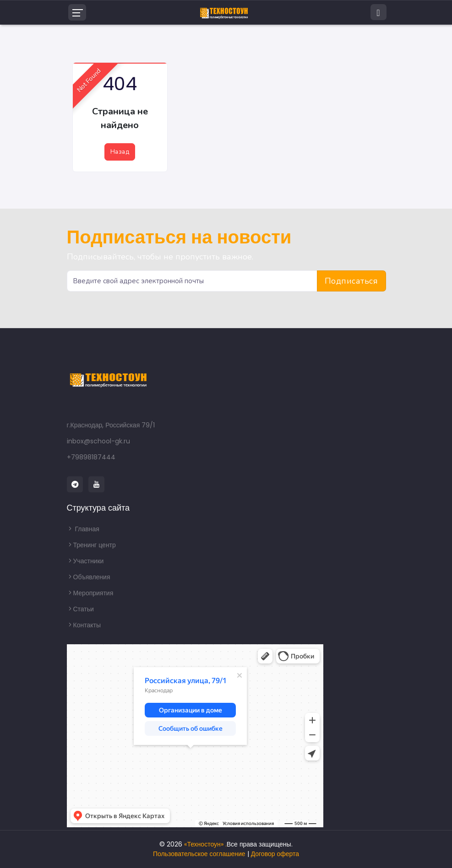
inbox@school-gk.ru (98, 441)
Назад (120, 152)
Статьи (80, 609)
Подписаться (351, 281)
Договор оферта (275, 854)
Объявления (89, 577)
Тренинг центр (91, 545)
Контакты (84, 625)
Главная (83, 529)
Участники (85, 561)
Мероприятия (90, 593)
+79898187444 (91, 457)
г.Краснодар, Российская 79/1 (111, 425)
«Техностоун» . (205, 844)
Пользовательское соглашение (199, 854)
